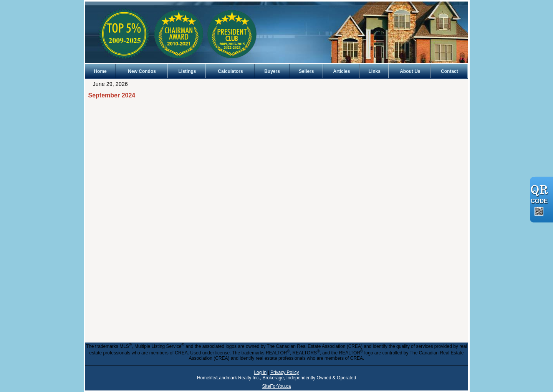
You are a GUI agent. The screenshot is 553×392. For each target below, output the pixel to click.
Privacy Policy (285, 372)
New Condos (142, 71)
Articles (341, 71)
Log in (260, 372)
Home (100, 71)
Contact (450, 71)
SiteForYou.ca (277, 386)
